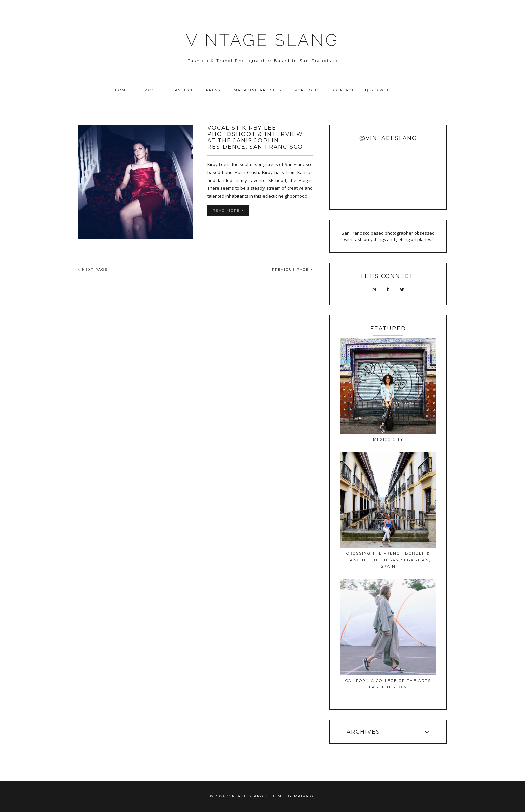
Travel (151, 90)
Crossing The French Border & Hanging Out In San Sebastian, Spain (388, 560)
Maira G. (305, 796)
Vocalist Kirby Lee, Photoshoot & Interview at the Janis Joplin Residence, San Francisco (255, 137)
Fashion (182, 90)
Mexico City (388, 439)
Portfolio (307, 90)
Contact (344, 90)
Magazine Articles (257, 90)
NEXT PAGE (93, 269)
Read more (228, 211)
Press (213, 90)
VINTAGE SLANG (262, 40)
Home (122, 90)
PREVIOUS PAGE (292, 269)
